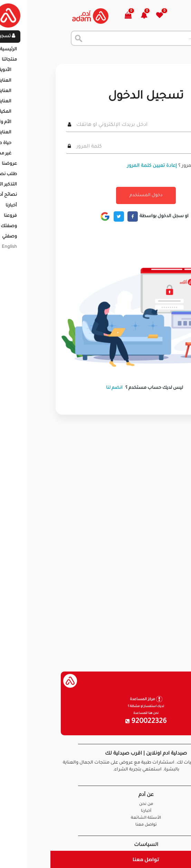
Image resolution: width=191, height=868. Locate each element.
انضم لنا (64, 388)
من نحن (96, 804)
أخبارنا (96, 811)
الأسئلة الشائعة (95, 818)
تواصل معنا (95, 859)
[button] (98, 16)
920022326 (96, 722)
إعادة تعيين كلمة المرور (102, 166)
